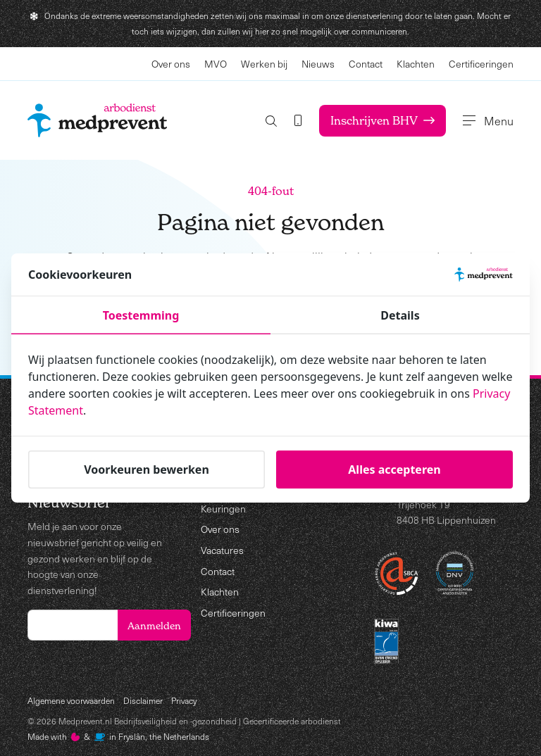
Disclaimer (143, 700)
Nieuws (318, 64)
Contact (366, 64)
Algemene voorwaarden (71, 700)
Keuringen (223, 509)
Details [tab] (400, 315)
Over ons (171, 64)
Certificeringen (481, 64)
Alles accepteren (394, 470)
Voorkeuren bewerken (147, 470)
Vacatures (222, 550)
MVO (216, 64)
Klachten (416, 64)
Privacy (184, 700)
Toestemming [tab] (141, 315)
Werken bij (264, 64)
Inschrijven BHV (383, 120)
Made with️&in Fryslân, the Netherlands (118, 736)
